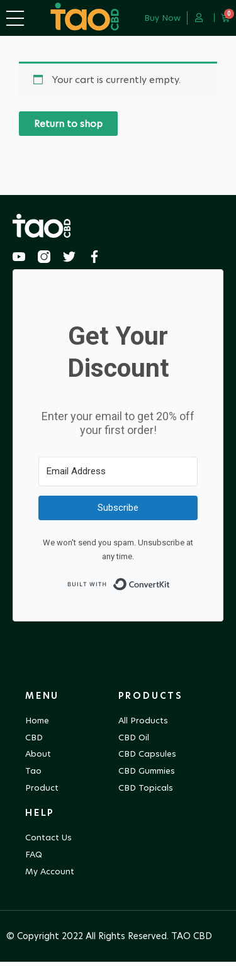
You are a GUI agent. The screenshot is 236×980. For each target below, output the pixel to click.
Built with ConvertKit (170, 598)
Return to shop (68, 142)
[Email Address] (118, 490)
